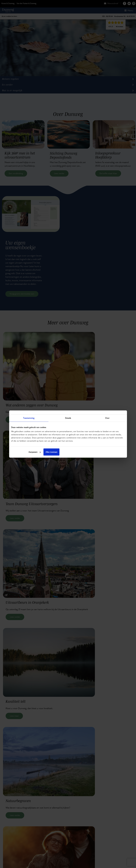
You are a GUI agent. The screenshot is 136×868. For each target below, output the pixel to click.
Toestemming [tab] (29, 418)
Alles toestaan (106, 452)
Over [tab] (107, 418)
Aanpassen (68, 452)
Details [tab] (68, 418)
